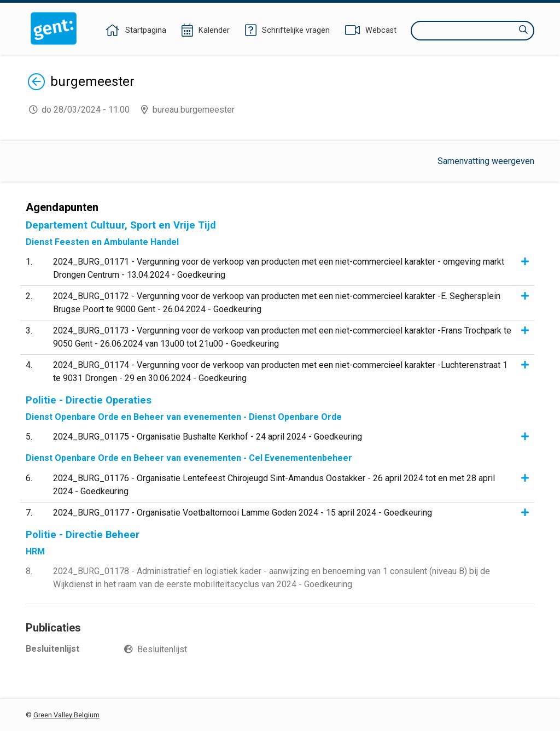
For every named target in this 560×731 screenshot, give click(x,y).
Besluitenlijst (162, 649)
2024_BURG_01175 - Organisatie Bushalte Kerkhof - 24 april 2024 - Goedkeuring (208, 437)
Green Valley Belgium (66, 715)
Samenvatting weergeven (486, 161)
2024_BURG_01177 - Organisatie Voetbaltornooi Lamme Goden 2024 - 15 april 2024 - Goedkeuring (243, 513)
